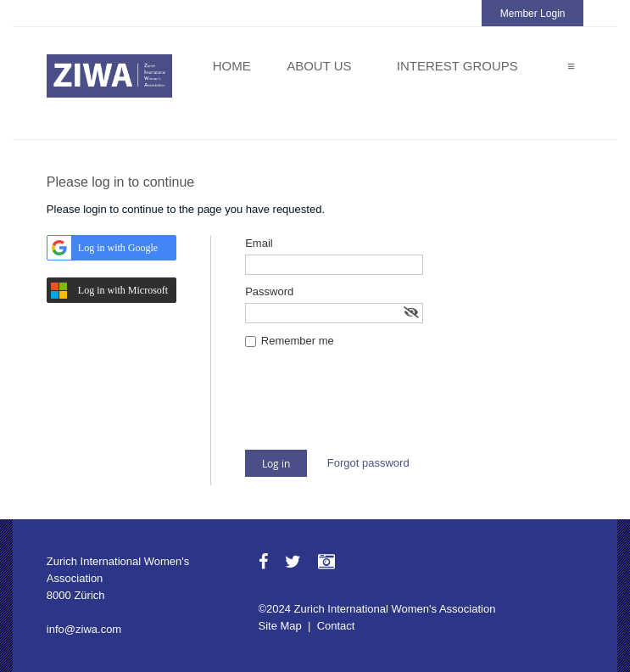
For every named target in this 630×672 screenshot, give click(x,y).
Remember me (298, 341)
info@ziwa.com (84, 629)
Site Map (280, 626)
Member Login (533, 14)
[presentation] (374, 408)
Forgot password (368, 463)
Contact (336, 626)
